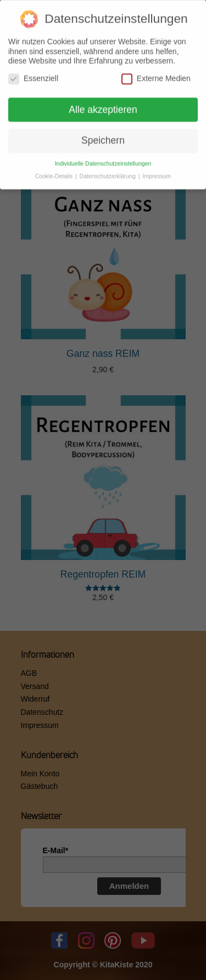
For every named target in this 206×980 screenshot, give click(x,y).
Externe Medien (156, 75)
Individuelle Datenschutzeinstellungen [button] (103, 160)
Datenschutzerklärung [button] (108, 173)
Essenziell (33, 75)
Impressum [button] (157, 173)
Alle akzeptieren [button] (103, 107)
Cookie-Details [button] (55, 173)
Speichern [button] (103, 138)
